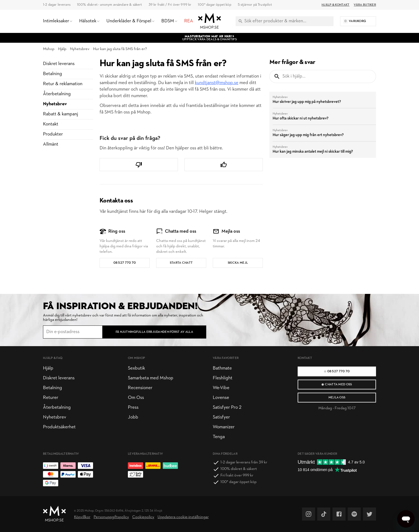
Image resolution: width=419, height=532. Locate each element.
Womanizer (224, 427)
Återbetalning (57, 94)
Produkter (53, 134)
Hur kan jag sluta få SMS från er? (120, 49)
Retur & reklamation (63, 84)
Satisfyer (221, 417)
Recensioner (140, 388)
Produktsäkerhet (59, 427)
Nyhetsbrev (80, 49)
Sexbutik (136, 368)
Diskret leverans (59, 64)
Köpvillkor (82, 517)
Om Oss (136, 398)
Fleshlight (223, 378)
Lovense (221, 398)
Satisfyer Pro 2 (227, 408)
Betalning (53, 74)
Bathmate (222, 368)
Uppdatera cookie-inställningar (183, 517)
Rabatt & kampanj (61, 114)
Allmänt (51, 144)
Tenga (219, 437)
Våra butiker (365, 5)
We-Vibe (221, 388)
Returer (51, 398)
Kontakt (51, 124)
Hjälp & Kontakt (335, 5)
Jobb (133, 417)
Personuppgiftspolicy (111, 517)
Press (133, 408)
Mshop (49, 49)
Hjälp (62, 49)
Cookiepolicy (143, 517)
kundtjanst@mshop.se (217, 83)
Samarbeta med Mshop (151, 378)
